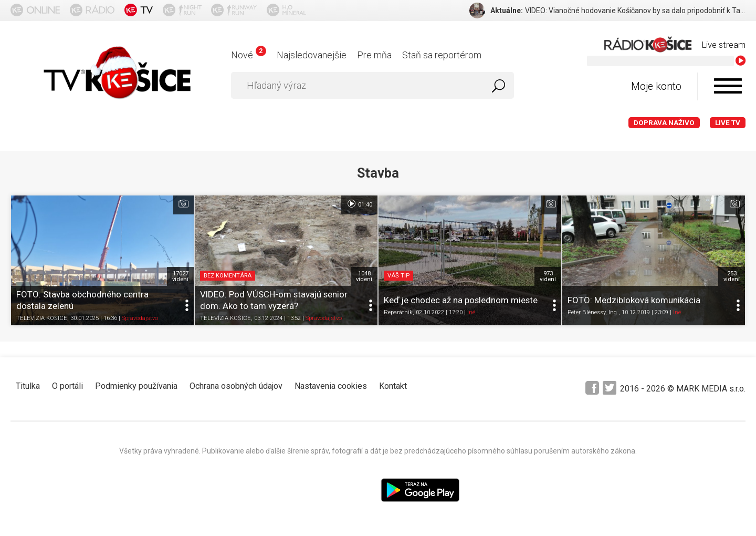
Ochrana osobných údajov (236, 386)
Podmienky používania (136, 386)
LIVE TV (728, 123)
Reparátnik (398, 312)
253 (732, 276)
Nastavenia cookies (331, 386)
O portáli (67, 386)
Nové (249, 55)
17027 (180, 276)
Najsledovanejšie (312, 55)
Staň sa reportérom (442, 55)
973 (548, 276)
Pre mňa (374, 55)
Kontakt (393, 386)
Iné (471, 312)
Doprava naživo (664, 123)
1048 (364, 276)
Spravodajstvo (140, 318)
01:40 (359, 204)
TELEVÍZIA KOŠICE (42, 318)
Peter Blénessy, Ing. (593, 312)
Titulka (28, 386)
